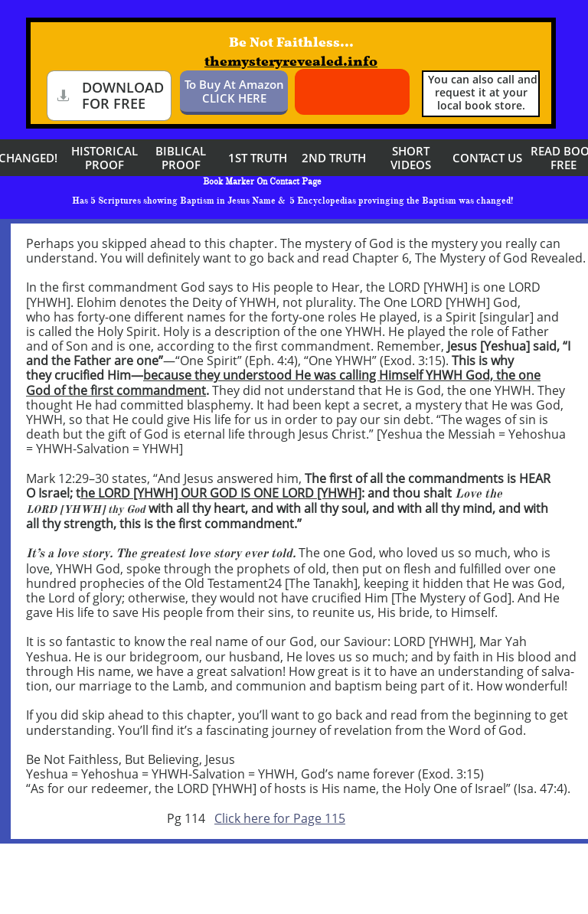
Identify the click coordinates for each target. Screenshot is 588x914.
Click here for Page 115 (280, 818)
